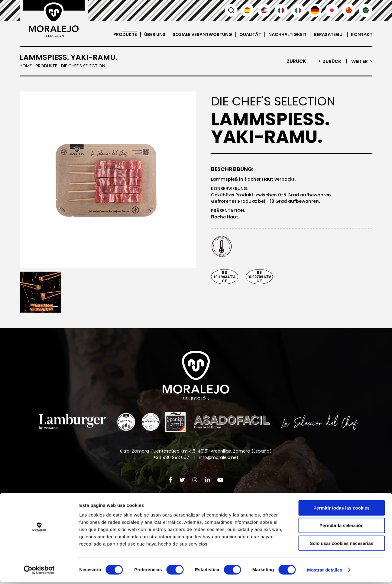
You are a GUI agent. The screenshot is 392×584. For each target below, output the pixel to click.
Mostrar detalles (325, 572)
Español (247, 10)
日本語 (332, 10)
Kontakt (361, 35)
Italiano (298, 10)
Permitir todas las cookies (342, 510)
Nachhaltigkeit (283, 35)
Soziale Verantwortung (194, 35)
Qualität (245, 35)
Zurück (295, 61)
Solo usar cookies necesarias (342, 545)
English (264, 10)
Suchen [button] (230, 10)
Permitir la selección (342, 528)
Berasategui (327, 35)
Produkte (114, 35)
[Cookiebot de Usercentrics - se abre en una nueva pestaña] (39, 572)
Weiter (359, 61)
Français (281, 10)
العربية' (366, 10)
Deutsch (315, 10)
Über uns (144, 35)
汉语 (349, 10)
